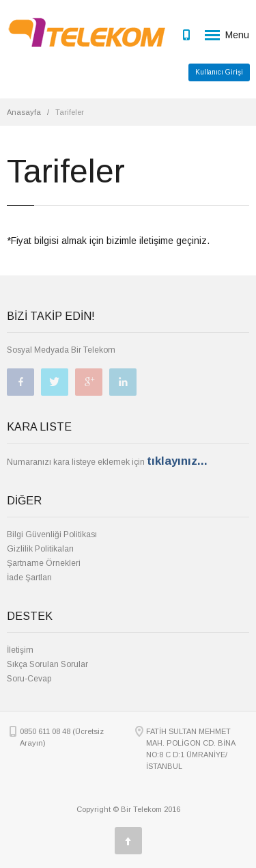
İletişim (20, 650)
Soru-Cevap (29, 679)
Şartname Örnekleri (44, 563)
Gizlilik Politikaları (40, 549)
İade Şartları (29, 578)
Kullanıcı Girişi (219, 72)
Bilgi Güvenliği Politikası (52, 534)
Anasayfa (24, 112)
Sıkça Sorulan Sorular (47, 664)
